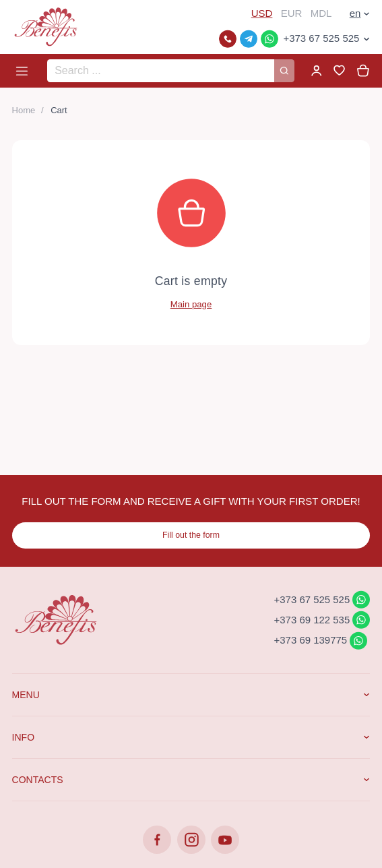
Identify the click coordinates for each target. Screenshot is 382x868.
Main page (191, 304)
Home (24, 110)
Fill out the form (191, 535)
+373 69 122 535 (312, 619)
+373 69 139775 (311, 640)
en (355, 13)
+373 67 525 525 (321, 38)
